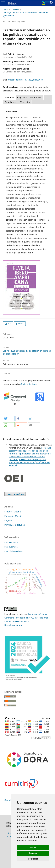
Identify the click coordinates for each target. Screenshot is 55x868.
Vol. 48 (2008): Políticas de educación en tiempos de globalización (25, 14)
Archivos (15, 10)
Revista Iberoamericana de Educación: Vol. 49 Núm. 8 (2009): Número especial (30, 462)
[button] (9, 418)
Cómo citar (25, 102)
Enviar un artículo (15, 494)
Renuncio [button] (33, 853)
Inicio (5, 10)
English (8, 520)
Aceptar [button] (33, 848)
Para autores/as (11, 547)
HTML (21, 324)
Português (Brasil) (13, 516)
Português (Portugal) (15, 525)
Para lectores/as (11, 542)
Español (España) (13, 512)
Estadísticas (10, 102)
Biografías (22, 98)
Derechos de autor (13, 625)
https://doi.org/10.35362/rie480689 (25, 80)
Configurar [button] (33, 859)
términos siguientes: (29, 384)
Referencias (36, 98)
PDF (9, 324)
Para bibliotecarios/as (14, 551)
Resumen (9, 98)
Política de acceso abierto (17, 621)
